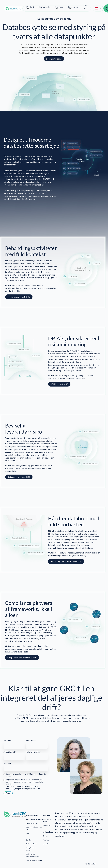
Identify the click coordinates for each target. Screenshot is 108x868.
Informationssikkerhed (34, 819)
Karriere (46, 840)
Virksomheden (48, 832)
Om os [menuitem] (85, 7)
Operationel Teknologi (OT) (34, 828)
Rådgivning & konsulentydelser (32, 855)
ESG (27, 833)
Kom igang (47, 815)
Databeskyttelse (32, 823)
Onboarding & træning (34, 860)
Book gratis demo (47, 820)
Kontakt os (47, 826)
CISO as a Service (32, 844)
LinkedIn (46, 844)
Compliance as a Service (32, 849)
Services (29, 840)
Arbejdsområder (32, 815)
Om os (45, 836)
